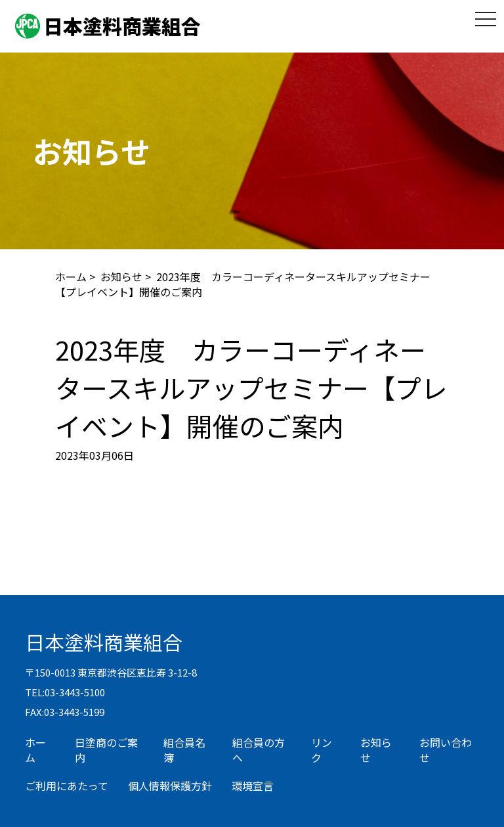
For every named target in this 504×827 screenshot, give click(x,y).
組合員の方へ (259, 750)
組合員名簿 (184, 750)
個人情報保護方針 (170, 786)
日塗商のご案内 (106, 750)
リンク (322, 750)
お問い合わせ (446, 750)
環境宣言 (253, 786)
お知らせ (121, 277)
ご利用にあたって (67, 786)
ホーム (71, 277)
